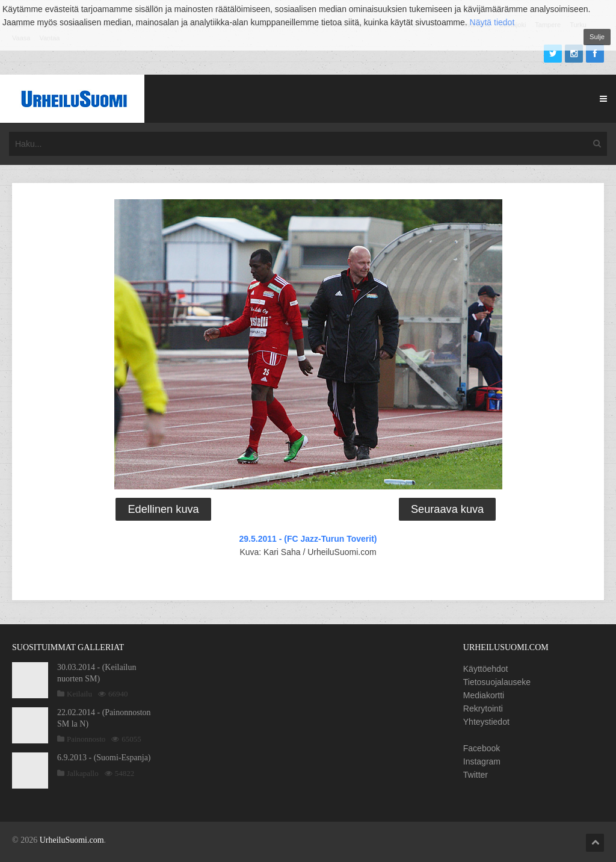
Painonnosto (86, 739)
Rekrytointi (483, 709)
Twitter (476, 775)
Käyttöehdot (486, 669)
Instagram (482, 761)
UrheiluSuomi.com (72, 840)
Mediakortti (484, 695)
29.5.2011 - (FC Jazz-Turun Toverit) (308, 539)
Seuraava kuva (447, 509)
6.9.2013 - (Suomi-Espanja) (104, 758)
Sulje (597, 37)
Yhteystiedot (486, 722)
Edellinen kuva (163, 509)
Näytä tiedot (492, 22)
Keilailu (79, 694)
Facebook (482, 748)
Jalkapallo (83, 773)
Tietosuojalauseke (497, 682)
